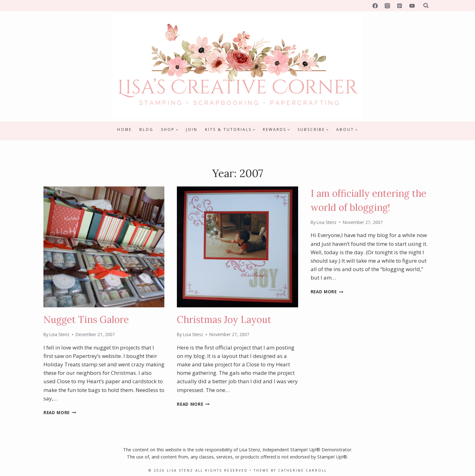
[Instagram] (387, 6)
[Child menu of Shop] (170, 130)
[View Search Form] (426, 6)
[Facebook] (375, 6)
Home (125, 129)
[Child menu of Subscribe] (313, 130)
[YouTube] (412, 6)
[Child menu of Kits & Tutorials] (230, 130)
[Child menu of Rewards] (276, 130)
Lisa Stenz (59, 334)
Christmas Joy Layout (224, 320)
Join (192, 129)
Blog (146, 129)
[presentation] (104, 247)
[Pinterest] (400, 6)
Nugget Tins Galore (86, 320)
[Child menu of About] (347, 130)
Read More (60, 412)
